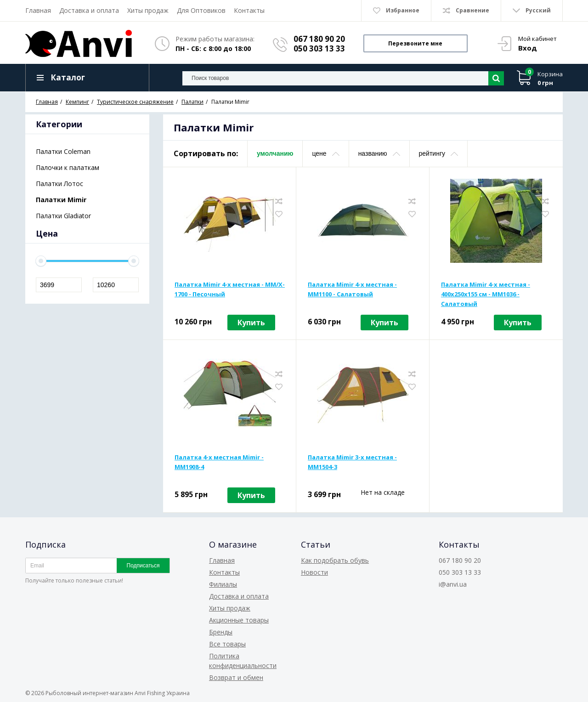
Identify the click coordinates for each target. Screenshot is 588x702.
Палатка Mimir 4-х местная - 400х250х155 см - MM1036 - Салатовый (486, 294)
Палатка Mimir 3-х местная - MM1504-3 (352, 462)
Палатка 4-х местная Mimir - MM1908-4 (219, 462)
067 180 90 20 (319, 39)
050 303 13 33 (319, 48)
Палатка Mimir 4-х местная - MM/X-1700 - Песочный (230, 289)
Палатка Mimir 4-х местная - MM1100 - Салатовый (352, 289)
